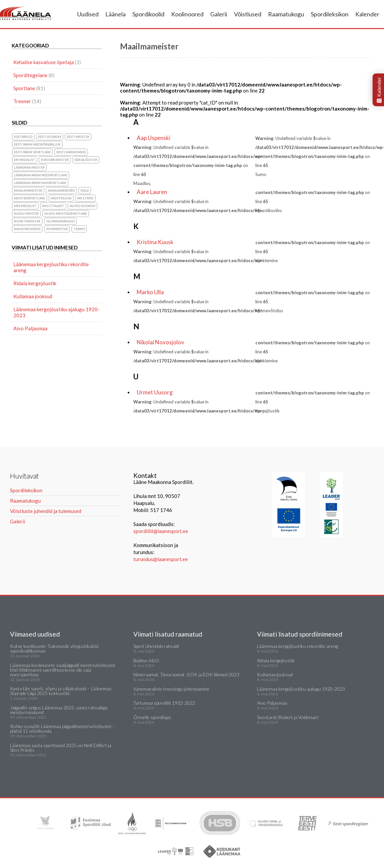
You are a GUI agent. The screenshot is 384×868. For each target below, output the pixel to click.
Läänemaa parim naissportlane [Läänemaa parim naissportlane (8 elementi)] (40, 183)
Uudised (88, 14)
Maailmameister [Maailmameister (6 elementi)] (28, 191)
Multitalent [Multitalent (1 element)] (53, 206)
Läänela (115, 14)
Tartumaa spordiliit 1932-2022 (164, 703)
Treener (22, 101)
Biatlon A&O (146, 660)
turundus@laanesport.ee (161, 559)
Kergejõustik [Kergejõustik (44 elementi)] (86, 160)
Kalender (367, 14)
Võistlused (248, 14)
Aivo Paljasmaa (30, 328)
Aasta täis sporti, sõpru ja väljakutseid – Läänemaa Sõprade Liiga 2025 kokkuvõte (61, 691)
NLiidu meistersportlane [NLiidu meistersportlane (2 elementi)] (66, 214)
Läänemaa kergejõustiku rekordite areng (51, 267)
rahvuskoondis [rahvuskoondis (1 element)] (27, 229)
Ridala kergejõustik (35, 283)
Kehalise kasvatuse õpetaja (44, 62)
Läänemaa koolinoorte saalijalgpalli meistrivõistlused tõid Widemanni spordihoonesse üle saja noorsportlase (62, 670)
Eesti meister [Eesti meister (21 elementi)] (78, 137)
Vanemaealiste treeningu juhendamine (171, 689)
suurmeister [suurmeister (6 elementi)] (57, 229)
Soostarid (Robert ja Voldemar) (288, 717)
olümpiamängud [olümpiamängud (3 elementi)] (60, 221)
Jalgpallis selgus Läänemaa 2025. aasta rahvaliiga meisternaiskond (59, 710)
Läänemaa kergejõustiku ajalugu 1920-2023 (56, 312)
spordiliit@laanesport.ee (161, 531)
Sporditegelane (30, 75)
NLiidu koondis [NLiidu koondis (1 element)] (83, 206)
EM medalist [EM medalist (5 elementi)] (25, 160)
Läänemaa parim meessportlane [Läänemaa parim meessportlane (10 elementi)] (41, 175)
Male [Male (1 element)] (85, 191)
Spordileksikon (330, 14)
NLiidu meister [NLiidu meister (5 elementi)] (26, 214)
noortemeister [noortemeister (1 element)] (27, 221)
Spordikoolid (148, 14)
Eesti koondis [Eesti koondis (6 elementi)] (50, 137)
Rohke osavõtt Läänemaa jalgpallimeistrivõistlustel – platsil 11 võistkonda (62, 729)
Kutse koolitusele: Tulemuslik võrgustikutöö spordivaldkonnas (54, 648)
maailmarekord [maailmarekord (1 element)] (61, 191)
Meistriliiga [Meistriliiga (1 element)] (61, 198)
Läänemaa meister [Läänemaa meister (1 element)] (29, 167)
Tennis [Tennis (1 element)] (79, 229)
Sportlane (24, 88)
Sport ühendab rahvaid (156, 646)
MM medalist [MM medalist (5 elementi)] (25, 206)
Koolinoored (187, 14)
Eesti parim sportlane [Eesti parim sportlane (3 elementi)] (32, 152)
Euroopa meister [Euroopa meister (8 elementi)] (55, 160)
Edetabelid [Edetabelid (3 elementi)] (23, 137)
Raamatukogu (286, 14)
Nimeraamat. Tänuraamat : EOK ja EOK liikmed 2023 (186, 674)
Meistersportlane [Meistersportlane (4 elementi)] (30, 198)
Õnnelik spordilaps (152, 717)
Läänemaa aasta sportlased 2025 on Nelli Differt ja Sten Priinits (61, 748)
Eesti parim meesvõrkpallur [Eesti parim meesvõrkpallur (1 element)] (37, 144)
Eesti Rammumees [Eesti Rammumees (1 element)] (71, 152)
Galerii (219, 14)
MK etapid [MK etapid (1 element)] (85, 198)
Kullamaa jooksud (33, 296)
